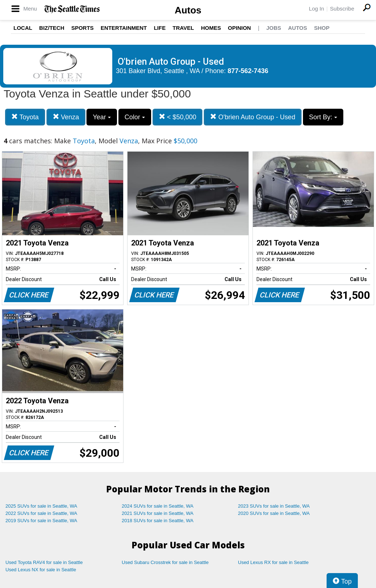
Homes (211, 28)
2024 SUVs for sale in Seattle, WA (158, 506)
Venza (66, 117)
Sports (82, 28)
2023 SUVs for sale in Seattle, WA (274, 506)
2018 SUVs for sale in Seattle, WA (158, 521)
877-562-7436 (248, 71)
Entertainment (124, 28)
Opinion (239, 28)
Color (135, 117)
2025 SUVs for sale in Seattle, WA (41, 506)
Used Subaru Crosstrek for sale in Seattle (165, 562)
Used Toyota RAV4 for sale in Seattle (44, 562)
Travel (183, 28)
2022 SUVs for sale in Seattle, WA (41, 513)
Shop (322, 28)
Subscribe (342, 9)
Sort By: (323, 117)
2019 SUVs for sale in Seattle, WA (41, 521)
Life (160, 28)
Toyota (25, 117)
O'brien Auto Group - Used (253, 117)
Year (102, 117)
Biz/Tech (52, 28)
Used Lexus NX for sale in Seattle (41, 570)
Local (23, 28)
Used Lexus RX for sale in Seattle (273, 562)
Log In (316, 9)
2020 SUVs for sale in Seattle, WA (274, 513)
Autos (188, 10)
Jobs (274, 28)
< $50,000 (178, 117)
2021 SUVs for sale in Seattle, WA (158, 513)
